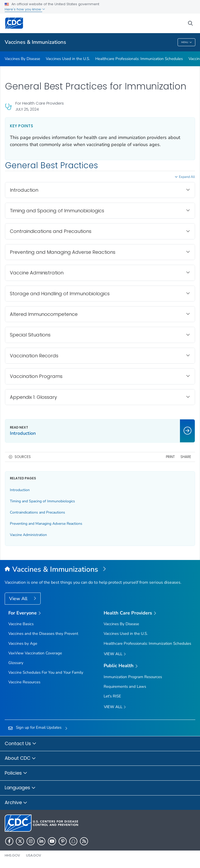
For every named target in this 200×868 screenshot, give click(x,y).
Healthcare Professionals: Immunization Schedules (139, 59)
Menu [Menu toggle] (187, 42)
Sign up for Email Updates (39, 727)
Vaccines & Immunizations (35, 42)
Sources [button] (23, 457)
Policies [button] (16, 773)
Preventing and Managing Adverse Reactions (46, 524)
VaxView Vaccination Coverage (35, 653)
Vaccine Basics (21, 624)
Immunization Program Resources (133, 677)
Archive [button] (16, 803)
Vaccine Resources (24, 682)
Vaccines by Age (23, 643)
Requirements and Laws (125, 686)
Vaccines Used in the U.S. (68, 59)
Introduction (20, 490)
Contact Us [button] (21, 744)
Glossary (16, 663)
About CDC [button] (20, 758)
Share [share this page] (186, 457)
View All (19, 599)
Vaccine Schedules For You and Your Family (46, 672)
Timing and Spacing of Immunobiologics (42, 501)
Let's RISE (112, 696)
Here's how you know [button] (25, 9)
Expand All (187, 177)
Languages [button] (20, 788)
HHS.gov (12, 855)
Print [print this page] (170, 457)
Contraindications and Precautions (37, 512)
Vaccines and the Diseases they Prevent (43, 634)
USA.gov (34, 855)
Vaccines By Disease (22, 59)
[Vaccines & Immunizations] (100, 570)
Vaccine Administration (28, 535)
